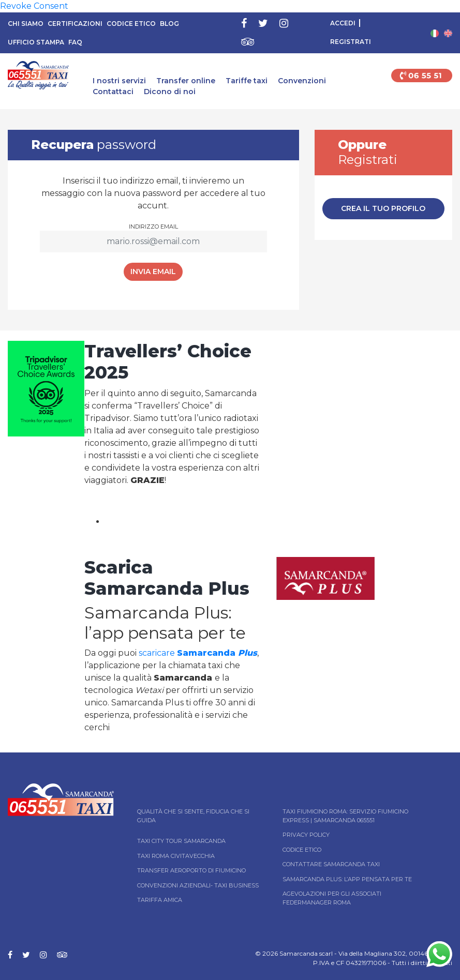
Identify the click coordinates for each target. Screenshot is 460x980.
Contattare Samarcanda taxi (331, 864)
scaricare (198, 653)
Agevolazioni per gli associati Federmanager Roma (332, 898)
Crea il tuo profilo (383, 208)
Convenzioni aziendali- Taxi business (198, 885)
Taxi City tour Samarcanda (181, 841)
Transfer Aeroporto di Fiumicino (191, 870)
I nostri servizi (119, 81)
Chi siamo (26, 24)
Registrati (351, 42)
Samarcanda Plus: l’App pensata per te (347, 879)
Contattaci (113, 92)
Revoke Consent (34, 6)
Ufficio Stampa (36, 42)
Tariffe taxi (247, 81)
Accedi (343, 23)
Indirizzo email (153, 227)
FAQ (75, 42)
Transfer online (186, 81)
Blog (169, 24)
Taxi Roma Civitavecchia (176, 856)
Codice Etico (131, 24)
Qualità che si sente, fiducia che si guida (193, 816)
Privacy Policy (306, 835)
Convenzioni (302, 81)
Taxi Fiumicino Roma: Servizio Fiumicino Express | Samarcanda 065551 (345, 816)
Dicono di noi (170, 92)
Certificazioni (75, 24)
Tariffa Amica (160, 900)
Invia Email (153, 272)
